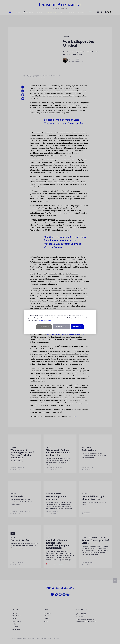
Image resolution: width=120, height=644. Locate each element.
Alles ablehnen (44, 327)
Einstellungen (61, 327)
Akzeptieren (77, 327)
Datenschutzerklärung (44, 320)
